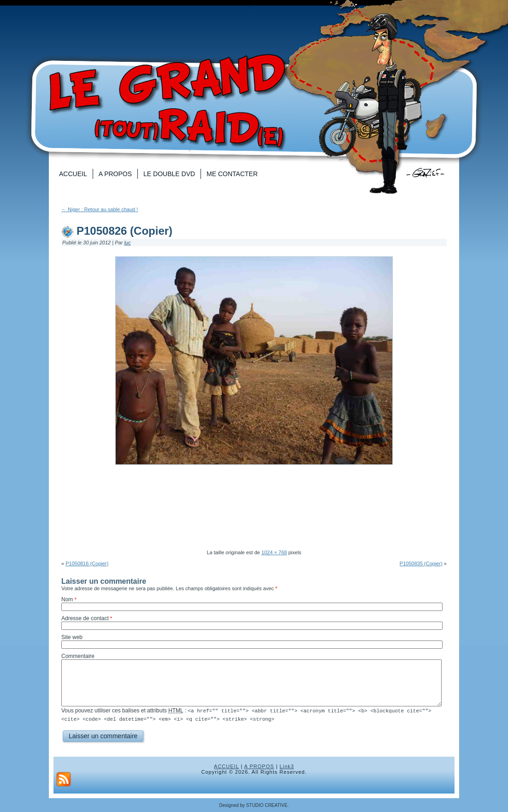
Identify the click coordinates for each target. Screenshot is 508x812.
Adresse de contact (85, 618)
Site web (72, 637)
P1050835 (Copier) (421, 563)
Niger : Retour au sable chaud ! (100, 209)
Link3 (287, 766)
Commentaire (78, 656)
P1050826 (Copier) (124, 231)
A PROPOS (259, 766)
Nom (67, 599)
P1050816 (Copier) (87, 563)
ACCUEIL (226, 766)
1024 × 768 (274, 552)
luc (127, 243)
